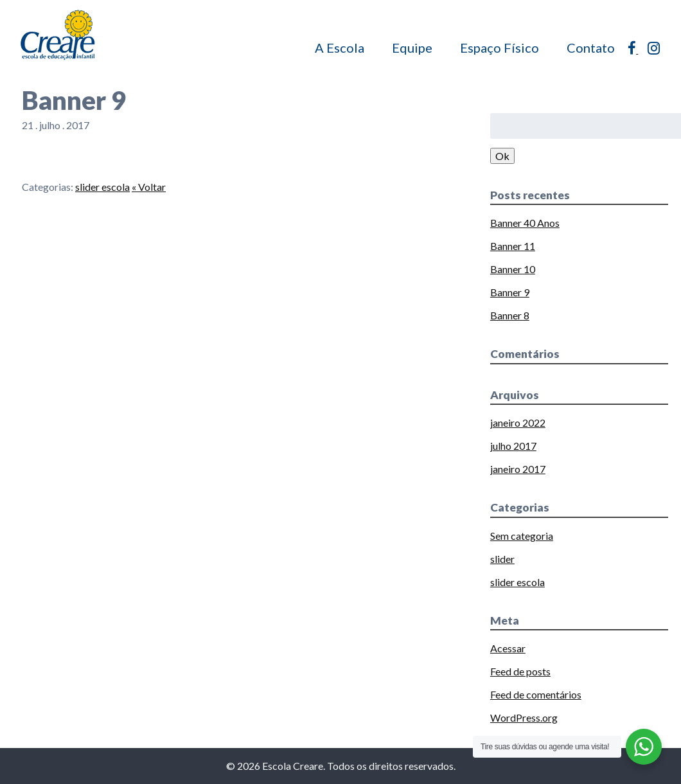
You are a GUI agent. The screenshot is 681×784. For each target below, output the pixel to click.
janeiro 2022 (518, 423)
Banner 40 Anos (525, 223)
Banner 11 (513, 246)
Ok (502, 156)
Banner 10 (513, 269)
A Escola (340, 48)
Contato (591, 48)
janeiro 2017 (518, 469)
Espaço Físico (500, 48)
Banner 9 (510, 292)
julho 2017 (513, 446)
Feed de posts (520, 671)
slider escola (102, 187)
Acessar (508, 648)
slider (502, 559)
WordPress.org (524, 717)
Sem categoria (522, 536)
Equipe (412, 48)
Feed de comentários (536, 694)
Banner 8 (510, 315)
